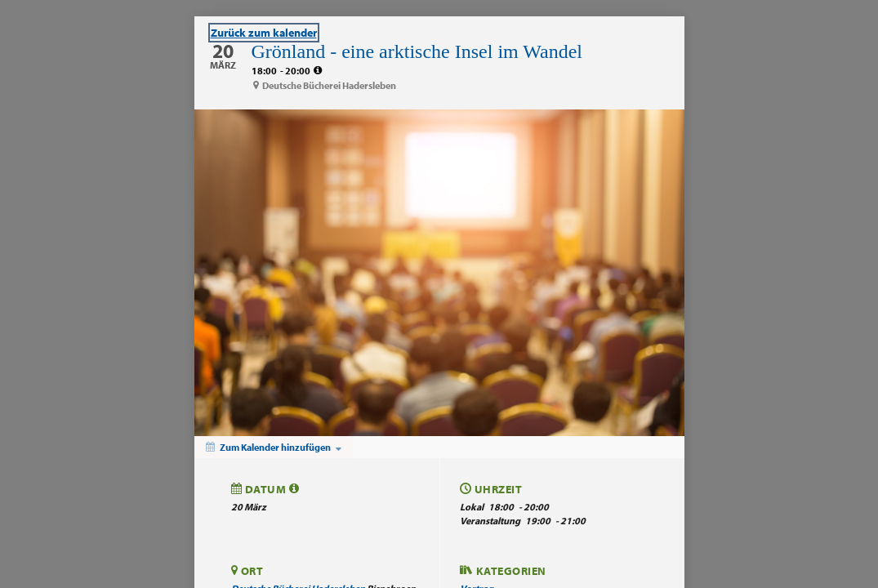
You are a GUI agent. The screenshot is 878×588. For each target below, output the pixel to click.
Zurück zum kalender (264, 33)
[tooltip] (318, 70)
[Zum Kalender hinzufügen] (274, 447)
